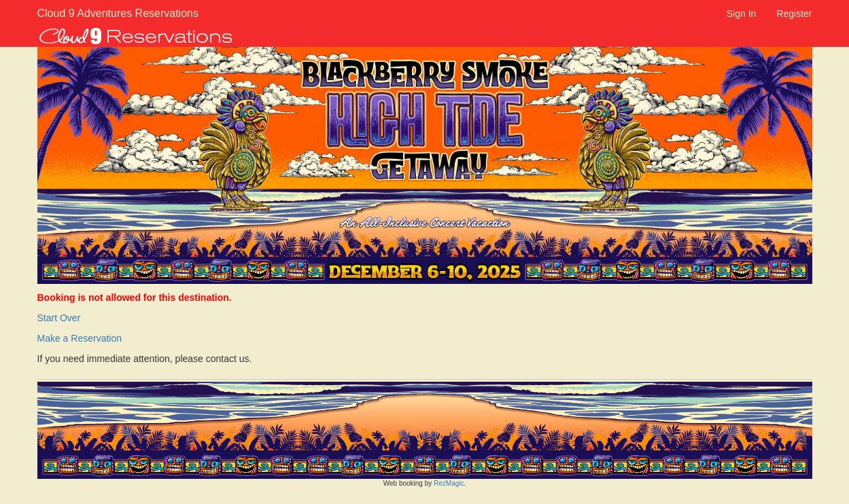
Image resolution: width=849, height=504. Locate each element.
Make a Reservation (80, 338)
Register (794, 14)
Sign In (742, 14)
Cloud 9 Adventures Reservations (100, 13)
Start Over (59, 318)
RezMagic (449, 483)
